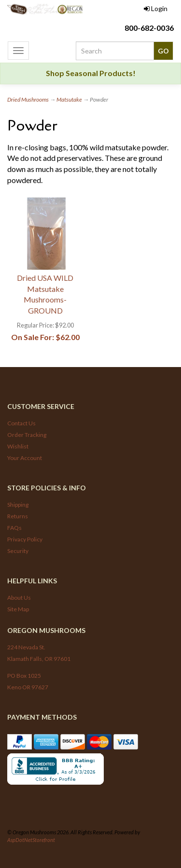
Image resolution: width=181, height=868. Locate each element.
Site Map (18, 609)
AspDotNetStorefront (31, 840)
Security (18, 551)
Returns (18, 516)
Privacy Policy (25, 539)
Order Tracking (27, 435)
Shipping (18, 505)
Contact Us (21, 423)
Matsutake (69, 99)
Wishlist (18, 446)
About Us (19, 598)
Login (156, 8)
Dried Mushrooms (28, 99)
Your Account (25, 458)
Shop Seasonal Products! (91, 73)
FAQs (14, 528)
